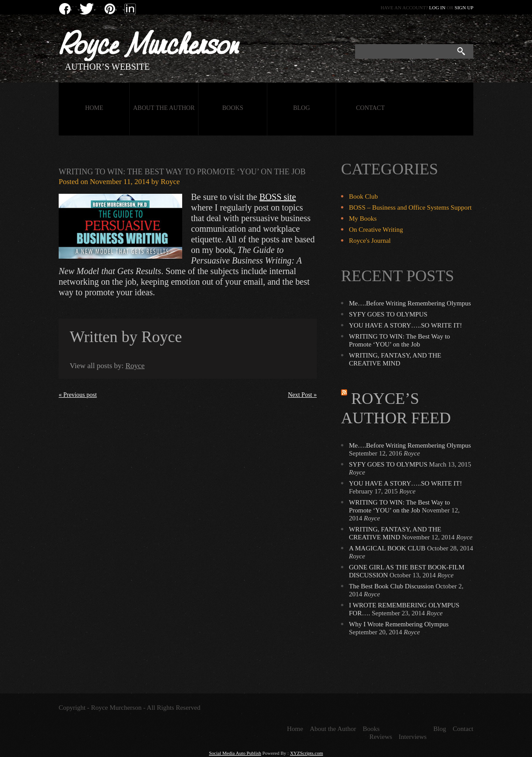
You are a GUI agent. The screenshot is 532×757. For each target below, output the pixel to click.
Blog (301, 108)
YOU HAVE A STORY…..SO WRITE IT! (405, 325)
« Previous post (78, 395)
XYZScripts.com (306, 753)
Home (94, 108)
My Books (363, 218)
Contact (370, 108)
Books (233, 108)
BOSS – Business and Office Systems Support (410, 207)
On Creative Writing (376, 230)
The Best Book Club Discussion (392, 586)
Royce (170, 182)
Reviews (381, 737)
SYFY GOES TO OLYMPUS (388, 314)
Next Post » (302, 395)
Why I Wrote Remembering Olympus (399, 624)
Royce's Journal (370, 241)
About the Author (164, 108)
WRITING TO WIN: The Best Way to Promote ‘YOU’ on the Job (182, 172)
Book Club (363, 196)
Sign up (464, 8)
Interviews (413, 737)
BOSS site (278, 197)
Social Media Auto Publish (235, 753)
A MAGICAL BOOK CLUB (387, 548)
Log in (437, 8)
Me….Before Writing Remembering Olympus (410, 303)
